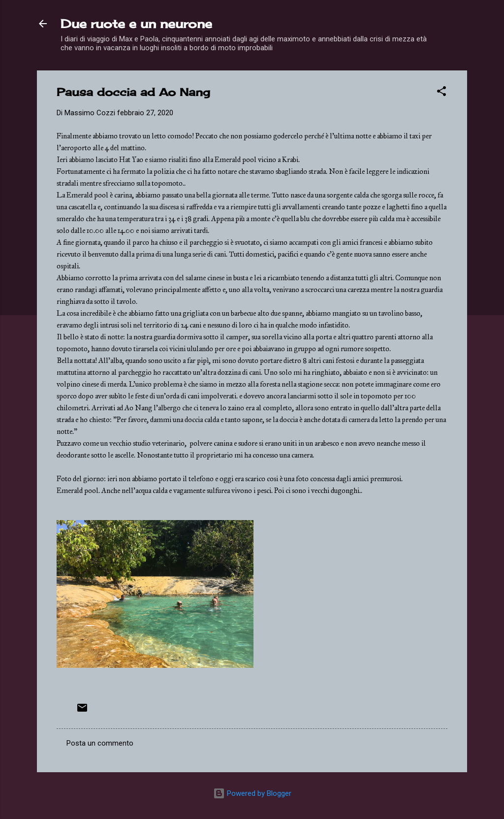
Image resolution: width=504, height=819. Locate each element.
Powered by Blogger (252, 793)
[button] (441, 93)
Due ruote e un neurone (136, 24)
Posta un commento (100, 743)
